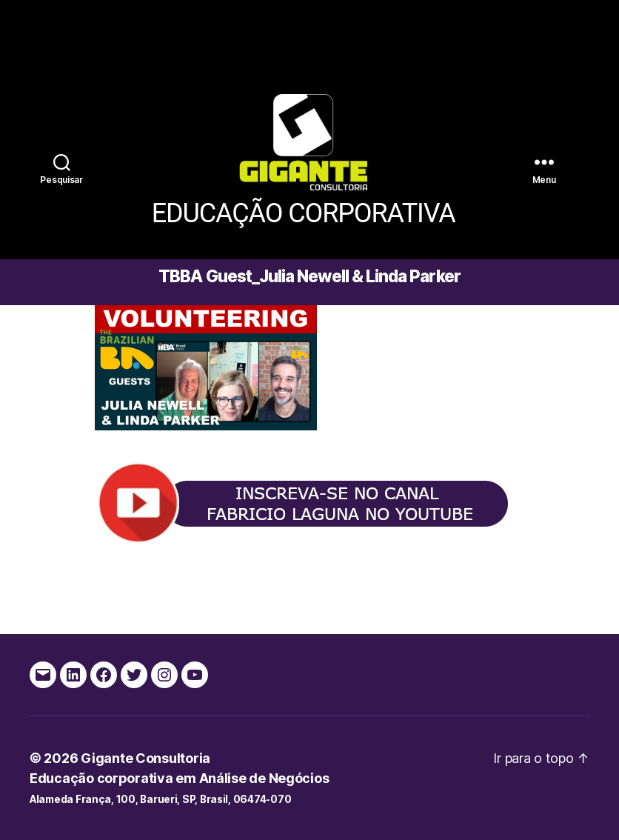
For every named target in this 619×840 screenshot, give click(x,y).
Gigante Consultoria (145, 758)
